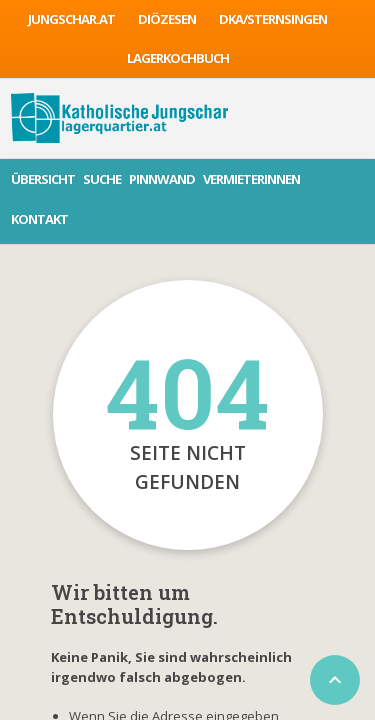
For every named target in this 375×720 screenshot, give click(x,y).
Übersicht (43, 179)
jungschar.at (71, 19)
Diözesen (167, 19)
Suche (102, 179)
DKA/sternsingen (273, 19)
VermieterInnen (251, 179)
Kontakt (39, 219)
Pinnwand (162, 179)
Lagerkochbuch (178, 58)
